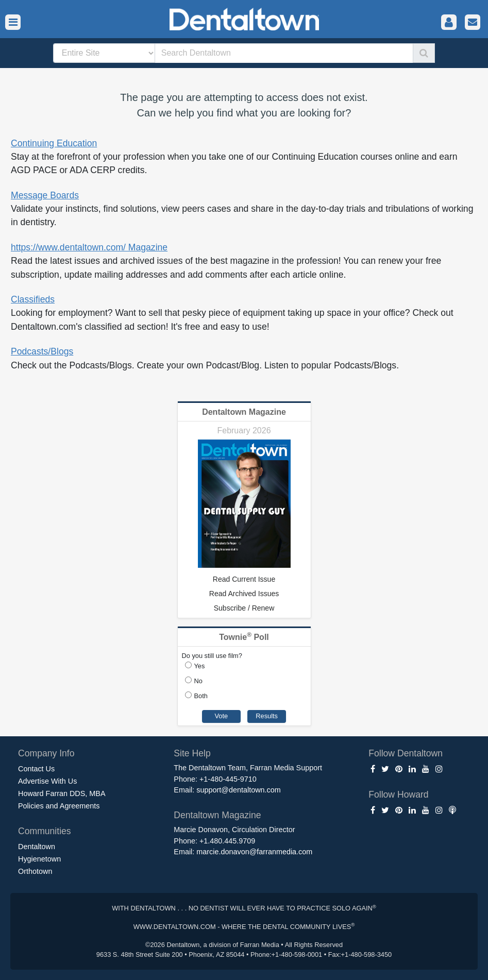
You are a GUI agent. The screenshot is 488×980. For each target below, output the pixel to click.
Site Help (192, 753)
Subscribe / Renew (244, 608)
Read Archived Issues (244, 594)
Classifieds (33, 299)
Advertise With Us (47, 781)
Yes (200, 666)
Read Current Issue (244, 579)
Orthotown (35, 871)
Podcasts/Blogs (42, 351)
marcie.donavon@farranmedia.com (254, 852)
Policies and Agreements (59, 806)
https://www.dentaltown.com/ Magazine (89, 247)
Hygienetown (39, 859)
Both (201, 696)
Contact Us (36, 769)
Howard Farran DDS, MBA (62, 793)
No (198, 681)
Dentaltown (37, 847)
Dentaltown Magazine (244, 412)
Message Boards (45, 195)
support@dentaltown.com (238, 790)
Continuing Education (54, 143)
